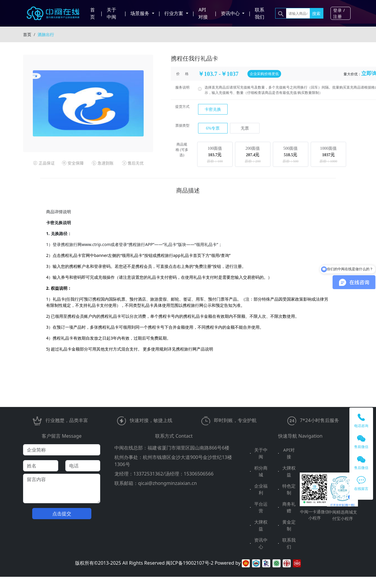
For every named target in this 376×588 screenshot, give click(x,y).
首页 (93, 13)
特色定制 (289, 489)
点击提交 (62, 514)
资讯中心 (261, 543)
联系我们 (260, 13)
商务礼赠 (289, 507)
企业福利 (261, 489)
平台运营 (261, 507)
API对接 (203, 13)
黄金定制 (289, 525)
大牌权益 (289, 471)
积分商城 (261, 471)
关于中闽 (111, 13)
